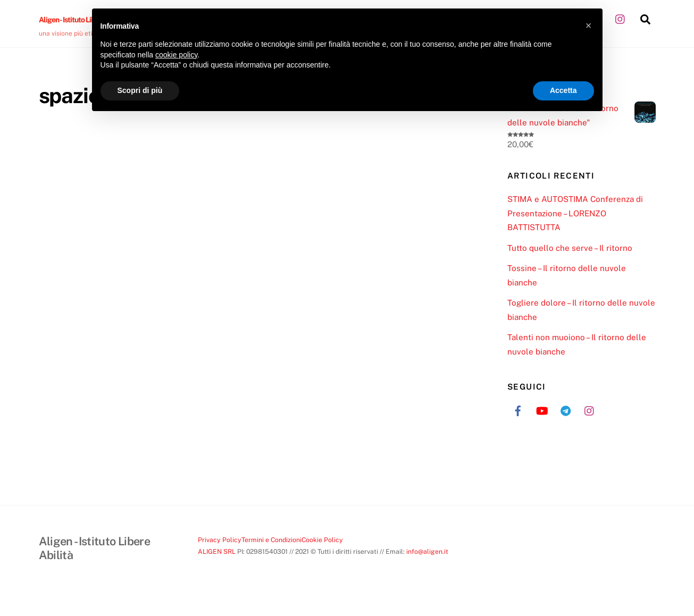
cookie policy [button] (176, 55)
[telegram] (566, 410)
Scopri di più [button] (140, 90)
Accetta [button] (563, 90)
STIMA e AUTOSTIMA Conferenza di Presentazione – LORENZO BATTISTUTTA (575, 213)
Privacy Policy (220, 540)
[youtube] (542, 410)
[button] (589, 26)
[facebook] (518, 410)
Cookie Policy (322, 540)
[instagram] (621, 18)
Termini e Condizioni (271, 540)
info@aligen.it (427, 551)
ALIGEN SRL (217, 551)
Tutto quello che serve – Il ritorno (570, 248)
